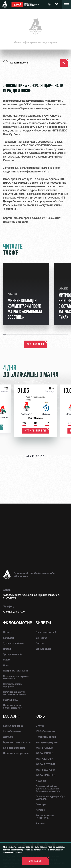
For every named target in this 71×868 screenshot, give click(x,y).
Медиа (6, 660)
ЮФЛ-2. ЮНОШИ (44, 753)
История (40, 810)
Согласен (35, 861)
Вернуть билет (43, 649)
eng (56, 5)
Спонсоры (41, 805)
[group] (26, 294)
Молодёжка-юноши (46, 737)
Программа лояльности (15, 671)
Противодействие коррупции (12, 685)
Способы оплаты (12, 731)
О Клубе (40, 726)
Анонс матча (35, 456)
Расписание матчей (46, 632)
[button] (5, 334)
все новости (36, 345)
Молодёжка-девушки (47, 742)
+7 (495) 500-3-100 (14, 612)
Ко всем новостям (16, 63)
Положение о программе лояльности (16, 677)
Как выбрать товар (13, 726)
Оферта (40, 643)
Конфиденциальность (14, 748)
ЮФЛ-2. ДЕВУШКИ (45, 770)
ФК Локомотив (18, 623)
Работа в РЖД (11, 700)
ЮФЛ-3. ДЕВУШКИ (45, 775)
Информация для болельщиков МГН (13, 706)
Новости (7, 632)
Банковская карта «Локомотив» (45, 817)
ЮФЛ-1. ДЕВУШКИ (45, 764)
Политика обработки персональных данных (15, 693)
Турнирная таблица (13, 643)
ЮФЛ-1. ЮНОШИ (44, 748)
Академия (41, 781)
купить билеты (35, 431)
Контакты (41, 823)
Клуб (40, 716)
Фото (6, 665)
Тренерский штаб (12, 654)
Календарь (9, 638)
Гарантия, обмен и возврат (17, 742)
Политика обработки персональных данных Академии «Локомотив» (48, 789)
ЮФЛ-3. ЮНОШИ (44, 759)
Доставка (8, 737)
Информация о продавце (16, 753)
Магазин (12, 716)
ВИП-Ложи (41, 638)
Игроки (7, 649)
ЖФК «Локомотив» (45, 731)
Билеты (43, 623)
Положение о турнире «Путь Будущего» (51, 798)
